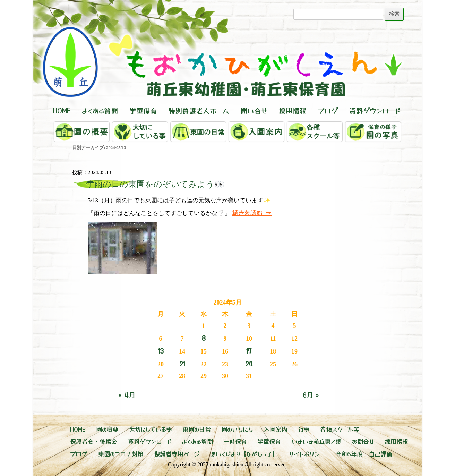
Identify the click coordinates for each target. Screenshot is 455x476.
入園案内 (276, 429)
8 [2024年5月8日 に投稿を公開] (204, 338)
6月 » (311, 395)
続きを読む (252, 212)
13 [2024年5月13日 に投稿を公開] (161, 351)
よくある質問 (100, 110)
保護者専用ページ (177, 454)
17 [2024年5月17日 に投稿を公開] (249, 351)
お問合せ (363, 441)
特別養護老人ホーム (199, 110)
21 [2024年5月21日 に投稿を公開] (182, 363)
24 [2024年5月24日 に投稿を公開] (249, 363)
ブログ (328, 110)
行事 (304, 429)
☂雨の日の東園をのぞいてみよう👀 (155, 184)
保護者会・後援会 (94, 441)
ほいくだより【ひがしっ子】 (244, 454)
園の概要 (107, 429)
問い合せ (254, 110)
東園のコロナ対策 (121, 454)
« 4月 (127, 395)
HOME (62, 110)
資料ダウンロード (375, 110)
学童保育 (143, 110)
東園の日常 (197, 429)
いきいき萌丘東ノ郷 (317, 441)
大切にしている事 (151, 429)
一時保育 (235, 441)
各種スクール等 (340, 429)
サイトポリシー (307, 454)
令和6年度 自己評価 (364, 454)
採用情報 (292, 110)
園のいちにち (237, 429)
